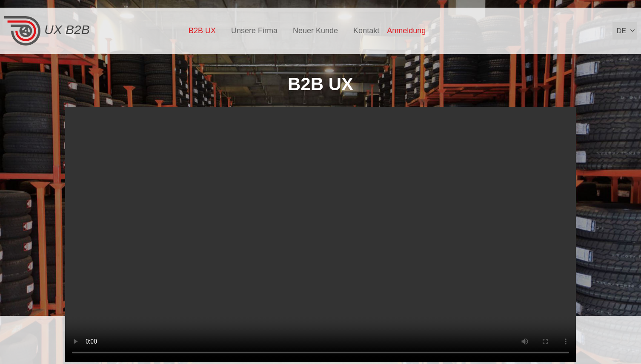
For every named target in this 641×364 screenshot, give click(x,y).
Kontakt (366, 31)
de (621, 31)
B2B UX (202, 31)
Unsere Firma (254, 31)
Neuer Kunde (315, 31)
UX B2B (47, 31)
